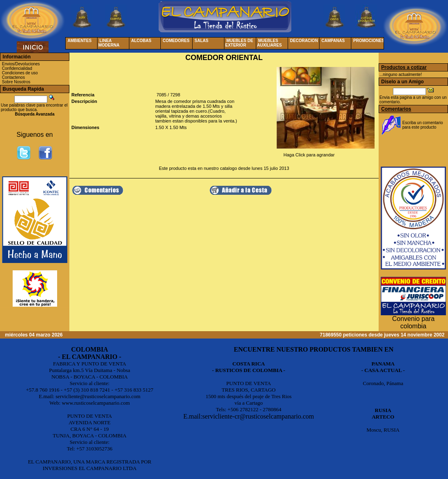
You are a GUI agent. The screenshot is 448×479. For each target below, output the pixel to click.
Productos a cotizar (404, 67)
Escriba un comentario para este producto (423, 125)
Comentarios (396, 109)
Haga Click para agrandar (309, 155)
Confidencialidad (17, 68)
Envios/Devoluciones (21, 64)
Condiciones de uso (20, 73)
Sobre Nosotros (16, 82)
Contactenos (13, 77)
